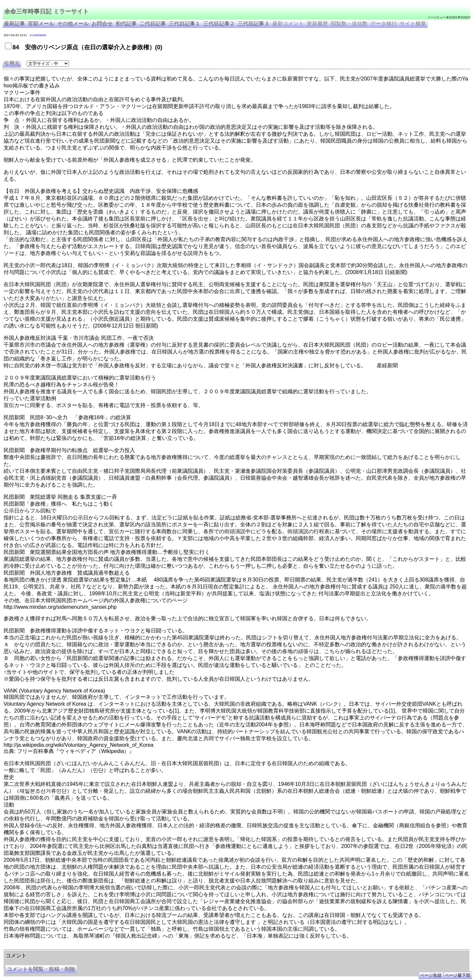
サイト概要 (413, 23)
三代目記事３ (254, 23)
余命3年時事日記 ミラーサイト (114, 947)
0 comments (38, 35)
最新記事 (14, 23)
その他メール (73, 23)
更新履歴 (317, 23)
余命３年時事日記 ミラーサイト (70, 947)
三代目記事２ (219, 23)
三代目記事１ (185, 23)
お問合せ (102, 23)
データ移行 (384, 23)
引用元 (12, 63)
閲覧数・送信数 (349, 23)
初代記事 (126, 23)
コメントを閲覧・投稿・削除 (41, 969)
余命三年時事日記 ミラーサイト (46, 11)
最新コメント (288, 23)
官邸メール (41, 23)
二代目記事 (153, 23)
